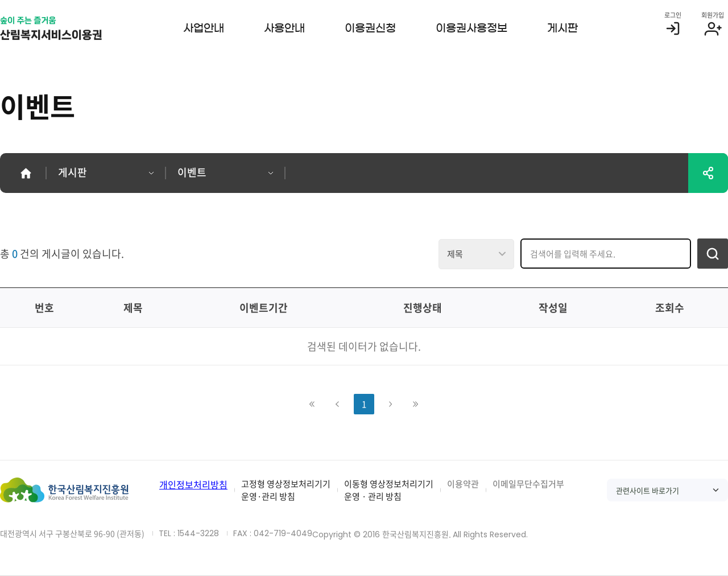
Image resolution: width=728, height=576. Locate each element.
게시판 (562, 28)
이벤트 (192, 172)
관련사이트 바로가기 (648, 490)
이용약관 (463, 484)
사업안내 (204, 28)
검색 (713, 254)
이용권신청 (370, 28)
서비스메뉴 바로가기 (0, 0)
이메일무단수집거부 (528, 484)
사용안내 (284, 28)
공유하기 (708, 173)
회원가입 (713, 15)
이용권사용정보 (471, 28)
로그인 (673, 15)
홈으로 (26, 173)
